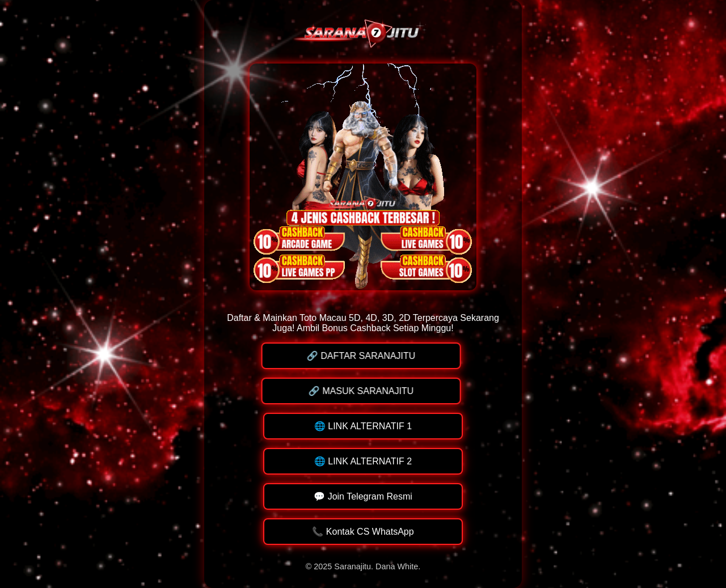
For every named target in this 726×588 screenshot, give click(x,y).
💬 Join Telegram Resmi (363, 496)
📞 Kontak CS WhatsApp (363, 532)
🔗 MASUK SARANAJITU (362, 391)
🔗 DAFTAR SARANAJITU (362, 356)
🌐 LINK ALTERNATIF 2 (363, 461)
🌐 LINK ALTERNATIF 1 (363, 426)
